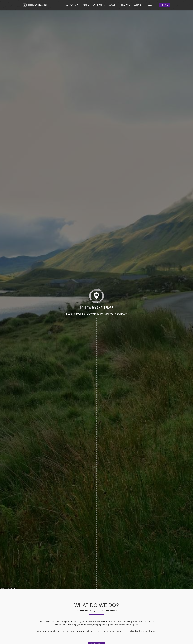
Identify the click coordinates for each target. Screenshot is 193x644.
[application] (116, 5)
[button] (165, 5)
